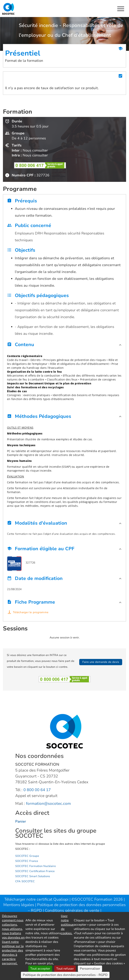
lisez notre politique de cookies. (67, 925)
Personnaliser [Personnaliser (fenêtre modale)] (90, 969)
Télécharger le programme (31, 612)
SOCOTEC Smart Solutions (33, 876)
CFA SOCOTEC (25, 881)
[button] (64, 346)
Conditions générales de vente (73, 910)
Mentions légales (19, 905)
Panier (21, 821)
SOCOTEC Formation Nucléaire (36, 866)
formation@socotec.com (48, 804)
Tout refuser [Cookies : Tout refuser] (65, 969)
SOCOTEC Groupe (27, 856)
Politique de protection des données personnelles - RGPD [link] (65, 975)
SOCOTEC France (27, 861)
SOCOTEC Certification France (35, 871)
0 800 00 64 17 (37, 790)
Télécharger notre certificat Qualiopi (36, 899)
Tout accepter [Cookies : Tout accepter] (40, 969)
